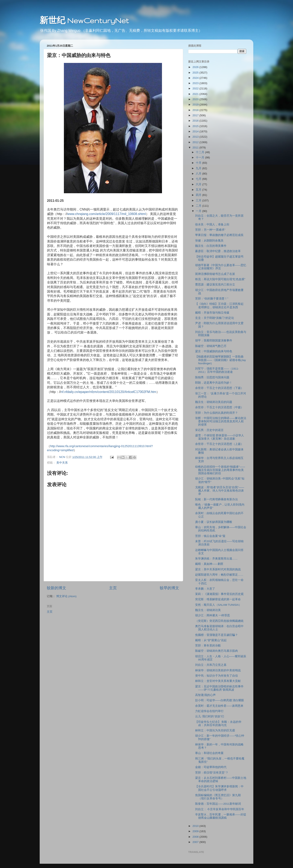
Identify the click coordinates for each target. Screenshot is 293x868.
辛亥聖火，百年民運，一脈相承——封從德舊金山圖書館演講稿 (221, 816)
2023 (196, 83)
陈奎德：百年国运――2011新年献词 (218, 804)
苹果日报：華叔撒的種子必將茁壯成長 (219, 235)
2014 (196, 131)
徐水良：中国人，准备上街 (212, 224)
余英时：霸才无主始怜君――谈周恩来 (219, 706)
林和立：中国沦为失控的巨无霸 (215, 730)
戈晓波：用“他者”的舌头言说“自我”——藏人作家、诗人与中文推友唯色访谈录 (220, 491)
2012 (196, 142)
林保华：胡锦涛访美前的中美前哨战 (218, 670)
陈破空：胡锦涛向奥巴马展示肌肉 (216, 651)
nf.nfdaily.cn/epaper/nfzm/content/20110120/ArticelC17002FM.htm (109, 392)
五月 (199, 190)
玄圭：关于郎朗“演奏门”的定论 (215, 318)
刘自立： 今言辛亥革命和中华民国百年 (220, 809)
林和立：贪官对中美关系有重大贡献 (218, 681)
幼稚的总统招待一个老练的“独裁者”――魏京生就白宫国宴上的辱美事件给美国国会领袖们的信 (220, 470)
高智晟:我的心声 (206, 695)
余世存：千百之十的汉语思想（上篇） (219, 444)
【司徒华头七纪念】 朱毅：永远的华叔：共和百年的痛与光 (218, 724)
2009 (196, 831)
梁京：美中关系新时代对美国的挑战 (218, 569)
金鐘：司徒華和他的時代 (211, 767)
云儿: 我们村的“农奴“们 (210, 716)
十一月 (200, 157)
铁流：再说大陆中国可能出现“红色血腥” (220, 279)
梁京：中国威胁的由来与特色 (214, 351)
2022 (196, 88)
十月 (199, 163)
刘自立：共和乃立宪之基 (211, 665)
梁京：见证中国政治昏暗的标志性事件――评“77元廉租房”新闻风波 (219, 688)
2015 (196, 126)
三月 (199, 200)
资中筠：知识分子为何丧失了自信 (216, 676)
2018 (196, 110)
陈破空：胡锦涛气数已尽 (211, 346)
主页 (113, 588)
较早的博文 (169, 588)
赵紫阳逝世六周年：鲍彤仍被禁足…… (219, 575)
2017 (196, 115)
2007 (196, 842)
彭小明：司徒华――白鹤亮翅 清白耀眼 (220, 700)
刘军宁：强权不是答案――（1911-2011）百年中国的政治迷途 (217, 370)
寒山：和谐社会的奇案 (209, 753)
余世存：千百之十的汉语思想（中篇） (219, 407)
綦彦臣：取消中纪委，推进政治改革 (218, 251)
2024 (196, 78)
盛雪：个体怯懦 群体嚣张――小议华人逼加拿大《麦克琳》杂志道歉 (220, 437)
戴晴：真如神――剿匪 (209, 564)
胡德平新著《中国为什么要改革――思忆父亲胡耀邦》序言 (221, 267)
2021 (196, 94)
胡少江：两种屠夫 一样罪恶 (213, 615)
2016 (196, 121)
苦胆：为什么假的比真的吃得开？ (216, 413)
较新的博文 (56, 588)
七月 (199, 179)
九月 (199, 168)
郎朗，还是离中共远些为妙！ (214, 383)
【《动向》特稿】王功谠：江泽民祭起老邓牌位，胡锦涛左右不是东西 (219, 306)
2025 (196, 73)
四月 (199, 195)
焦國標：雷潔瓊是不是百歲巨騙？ (216, 635)
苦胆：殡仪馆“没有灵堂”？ (212, 773)
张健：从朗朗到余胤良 (209, 241)
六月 (199, 184)
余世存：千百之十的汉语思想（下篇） (219, 388)
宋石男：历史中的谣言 (209, 430)
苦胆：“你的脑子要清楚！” (212, 299)
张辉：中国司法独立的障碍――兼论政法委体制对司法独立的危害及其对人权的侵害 (221, 421)
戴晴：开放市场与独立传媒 (212, 313)
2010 (196, 826)
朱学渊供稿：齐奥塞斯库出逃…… (216, 559)
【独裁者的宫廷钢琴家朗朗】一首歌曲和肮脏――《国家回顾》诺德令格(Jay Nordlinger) (221, 360)
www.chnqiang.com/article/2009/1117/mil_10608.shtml (107, 214)
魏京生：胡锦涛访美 (208, 610)
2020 (196, 99)
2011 (196, 148)
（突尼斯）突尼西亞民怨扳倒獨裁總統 (219, 621)
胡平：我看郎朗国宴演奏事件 (214, 341)
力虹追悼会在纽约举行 (209, 711)
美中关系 (62, 463)
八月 (199, 174)
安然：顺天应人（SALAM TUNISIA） (218, 605)
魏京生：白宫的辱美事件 (211, 246)
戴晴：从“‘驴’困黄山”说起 (211, 640)
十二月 (200, 152)
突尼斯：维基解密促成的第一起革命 (218, 599)
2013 (196, 137)
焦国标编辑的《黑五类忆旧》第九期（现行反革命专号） (218, 797)
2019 (196, 105)
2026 (196, 67)
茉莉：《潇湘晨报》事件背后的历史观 (219, 594)
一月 (199, 211)
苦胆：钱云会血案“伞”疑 (210, 536)
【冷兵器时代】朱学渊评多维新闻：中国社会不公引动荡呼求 (219, 788)
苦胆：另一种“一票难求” (210, 230)
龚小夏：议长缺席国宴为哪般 (214, 522)
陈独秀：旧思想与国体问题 (212, 377)
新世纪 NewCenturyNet (84, 20)
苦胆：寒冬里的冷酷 (208, 646)
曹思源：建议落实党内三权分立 (215, 285)
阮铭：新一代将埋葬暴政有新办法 (216, 499)
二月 (199, 206)
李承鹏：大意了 (205, 589)
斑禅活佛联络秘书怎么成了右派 (215, 274)
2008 (196, 837)
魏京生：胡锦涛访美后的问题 (214, 402)
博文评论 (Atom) (66, 596)
